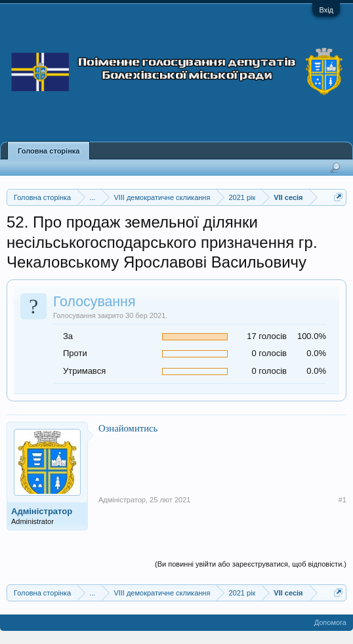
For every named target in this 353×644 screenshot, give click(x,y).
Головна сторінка (49, 151)
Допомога (330, 622)
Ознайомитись (128, 428)
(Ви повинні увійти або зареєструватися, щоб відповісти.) (251, 564)
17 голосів (267, 336)
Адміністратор (42, 511)
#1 (343, 500)
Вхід (326, 10)
